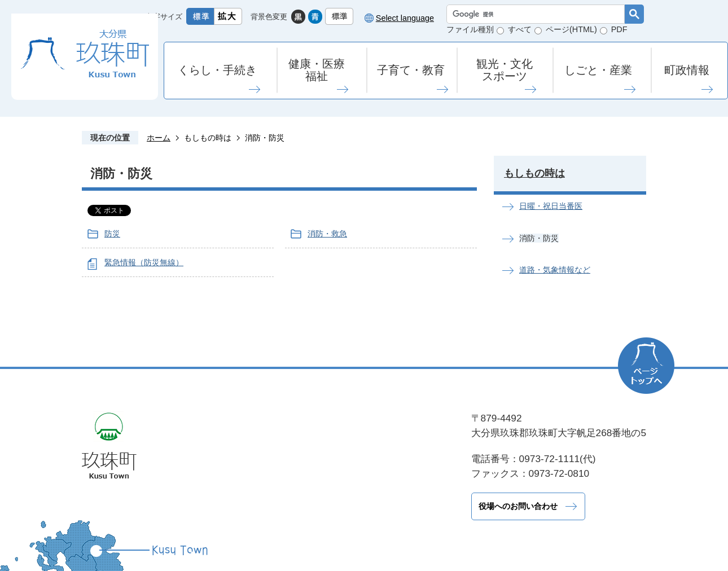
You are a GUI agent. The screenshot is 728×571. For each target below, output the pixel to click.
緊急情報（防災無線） (144, 262)
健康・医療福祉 (317, 70)
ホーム (159, 138)
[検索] (538, 14)
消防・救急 (327, 234)
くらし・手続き (217, 70)
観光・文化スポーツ (505, 70)
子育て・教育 (411, 70)
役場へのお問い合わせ (257, 506)
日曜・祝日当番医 (551, 206)
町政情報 (687, 70)
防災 (112, 234)
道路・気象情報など (555, 270)
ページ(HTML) (571, 29)
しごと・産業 (598, 70)
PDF (619, 29)
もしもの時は (208, 138)
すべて (520, 29)
